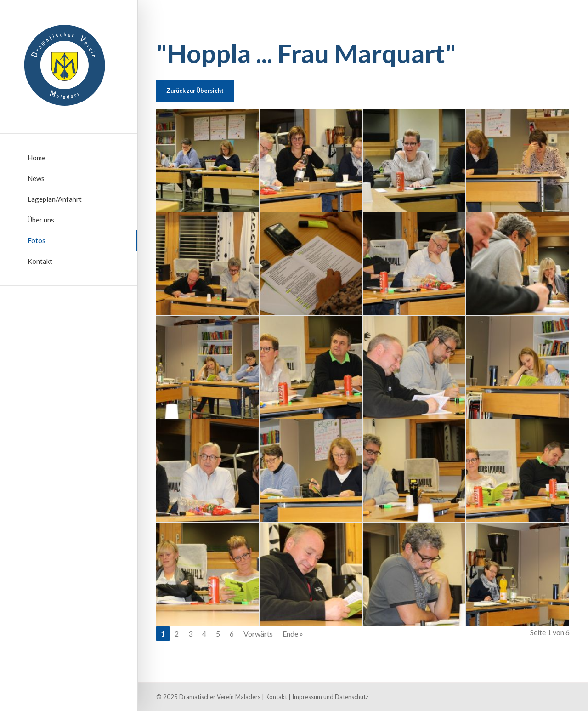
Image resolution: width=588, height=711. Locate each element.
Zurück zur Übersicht (195, 91)
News (36, 178)
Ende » (293, 634)
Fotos (37, 240)
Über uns (41, 220)
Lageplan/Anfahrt (55, 199)
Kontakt (40, 261)
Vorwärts (258, 634)
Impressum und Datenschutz (330, 697)
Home (37, 158)
